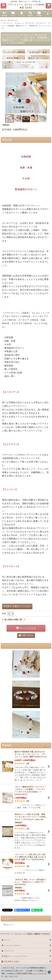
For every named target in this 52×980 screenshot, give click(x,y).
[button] (3, 6)
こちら (15, 976)
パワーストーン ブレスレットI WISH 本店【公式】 (26, 6)
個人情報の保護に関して (14, 620)
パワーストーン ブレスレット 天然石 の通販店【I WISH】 (25, 934)
